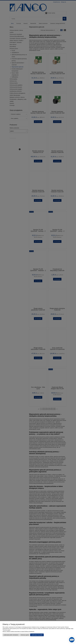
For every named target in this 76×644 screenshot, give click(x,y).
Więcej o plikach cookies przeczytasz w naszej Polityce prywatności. (18, 631)
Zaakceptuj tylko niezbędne (11, 635)
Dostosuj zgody (25, 635)
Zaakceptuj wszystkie (37, 635)
